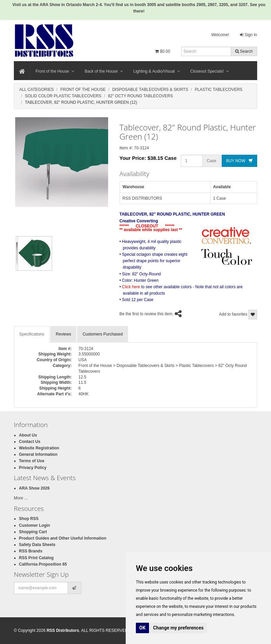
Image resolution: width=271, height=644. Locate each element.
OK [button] (142, 628)
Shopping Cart (33, 532)
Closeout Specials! (210, 71)
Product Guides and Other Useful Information (63, 538)
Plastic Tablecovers (218, 90)
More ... (21, 498)
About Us (28, 435)
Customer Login (34, 525)
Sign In (249, 35)
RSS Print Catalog (36, 558)
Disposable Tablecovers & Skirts (150, 90)
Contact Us (30, 442)
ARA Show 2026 (34, 488)
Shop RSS (29, 519)
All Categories (36, 90)
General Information (38, 454)
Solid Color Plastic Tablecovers (63, 96)
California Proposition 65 (43, 564)
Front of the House (55, 71)
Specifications (32, 334)
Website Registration (39, 448)
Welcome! (220, 35)
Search (244, 51)
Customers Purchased (103, 334)
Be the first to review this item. (147, 314)
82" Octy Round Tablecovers (140, 96)
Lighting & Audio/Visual (157, 71)
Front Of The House (83, 90)
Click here (131, 287)
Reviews (63, 334)
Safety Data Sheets (37, 545)
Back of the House (104, 71)
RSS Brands (31, 551)
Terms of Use (32, 461)
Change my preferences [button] (178, 628)
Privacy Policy (33, 468)
